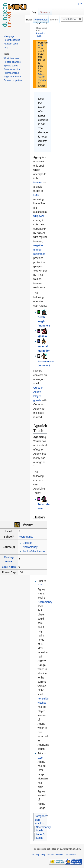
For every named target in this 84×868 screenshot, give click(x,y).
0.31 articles (39, 822)
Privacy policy (39, 854)
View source (41, 20)
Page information (12, 77)
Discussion (45, 12)
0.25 (40, 758)
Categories (41, 816)
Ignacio (42, 336)
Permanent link (11, 73)
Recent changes (12, 40)
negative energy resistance (39, 250)
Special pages (11, 66)
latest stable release (42, 77)
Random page (11, 44)
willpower (39, 216)
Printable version (12, 69)
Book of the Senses (34, 551)
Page (34, 12)
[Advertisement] (66, 74)
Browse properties (13, 80)
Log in (79, 3)
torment (38, 182)
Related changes (12, 62)
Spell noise (9, 567)
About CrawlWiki (55, 854)
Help (6, 47)
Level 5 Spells (40, 836)
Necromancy (26, 537)
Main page (9, 36)
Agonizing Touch (40, 34)
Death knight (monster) (44, 321)
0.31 (41, 45)
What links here (11, 58)
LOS (36, 195)
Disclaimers (70, 854)
